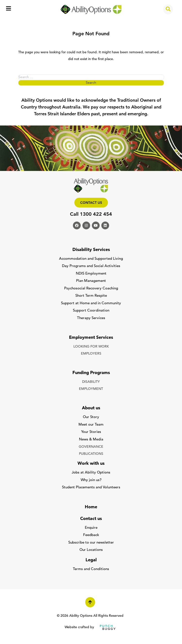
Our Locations (91, 550)
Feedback (91, 535)
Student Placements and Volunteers (91, 487)
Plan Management (91, 281)
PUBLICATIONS (91, 454)
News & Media (91, 440)
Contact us (91, 203)
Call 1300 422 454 (91, 215)
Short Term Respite (91, 296)
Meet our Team (91, 425)
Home (91, 507)
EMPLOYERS (91, 354)
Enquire (91, 528)
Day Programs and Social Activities (91, 266)
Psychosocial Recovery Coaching (91, 289)
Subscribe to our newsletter (91, 543)
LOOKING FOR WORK (91, 347)
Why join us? (91, 480)
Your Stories (91, 432)
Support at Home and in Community (91, 303)
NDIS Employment (91, 274)
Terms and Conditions (91, 569)
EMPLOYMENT (91, 389)
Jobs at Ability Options (91, 473)
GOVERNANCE (91, 447)
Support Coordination (91, 311)
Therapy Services (91, 318)
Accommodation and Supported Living (91, 259)
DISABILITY (91, 382)
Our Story (91, 417)
